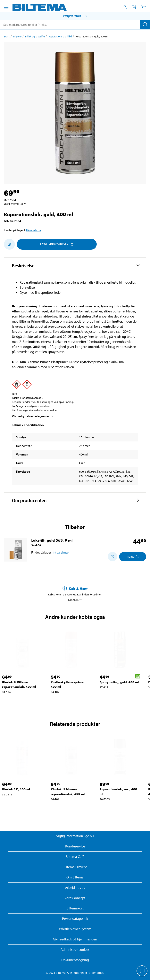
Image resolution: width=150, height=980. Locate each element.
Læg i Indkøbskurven (57, 244)
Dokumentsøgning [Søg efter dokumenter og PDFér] (75, 960)
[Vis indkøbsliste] (134, 7)
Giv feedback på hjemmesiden (75, 939)
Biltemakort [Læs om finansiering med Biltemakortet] (75, 908)
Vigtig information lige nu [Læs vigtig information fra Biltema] (75, 836)
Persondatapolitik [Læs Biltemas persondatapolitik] (75, 919)
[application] (142, 971)
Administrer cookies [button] (75, 949)
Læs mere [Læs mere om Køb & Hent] (75, 600)
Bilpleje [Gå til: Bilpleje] (17, 36)
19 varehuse (33, 230)
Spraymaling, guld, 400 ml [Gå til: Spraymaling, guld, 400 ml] (119, 682)
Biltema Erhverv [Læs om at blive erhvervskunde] (75, 867)
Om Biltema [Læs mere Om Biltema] (75, 877)
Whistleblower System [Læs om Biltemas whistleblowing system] (75, 929)
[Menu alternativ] (6, 7)
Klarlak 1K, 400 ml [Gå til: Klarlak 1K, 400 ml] (16, 789)
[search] (75, 25)
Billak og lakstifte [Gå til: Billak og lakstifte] (35, 36)
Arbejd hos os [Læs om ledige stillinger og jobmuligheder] (75, 888)
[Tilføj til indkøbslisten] (9, 244)
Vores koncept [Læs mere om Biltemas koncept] (75, 898)
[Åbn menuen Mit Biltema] (125, 7)
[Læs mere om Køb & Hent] (75, 589)
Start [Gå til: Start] (7, 36)
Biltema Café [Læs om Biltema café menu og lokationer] (75, 857)
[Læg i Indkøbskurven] (133, 557)
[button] (75, 16)
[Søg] (145, 25)
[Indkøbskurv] (143, 7)
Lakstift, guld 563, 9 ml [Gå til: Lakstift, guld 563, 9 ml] (52, 540)
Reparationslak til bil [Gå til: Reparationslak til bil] (60, 36)
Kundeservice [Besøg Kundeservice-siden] (75, 846)
